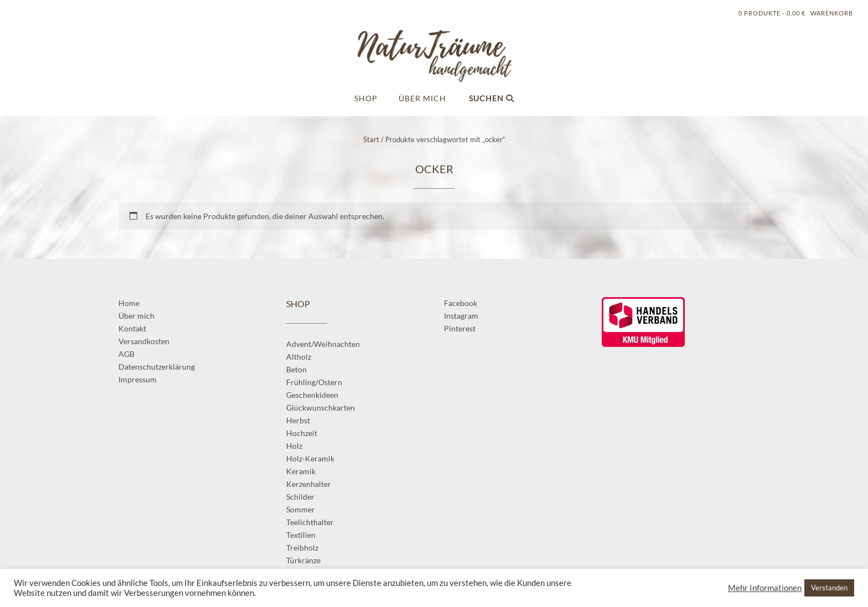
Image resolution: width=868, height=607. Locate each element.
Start (371, 139)
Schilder (300, 497)
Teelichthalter (310, 522)
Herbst (298, 420)
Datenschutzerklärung (157, 367)
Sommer (301, 509)
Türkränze (303, 560)
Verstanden (829, 588)
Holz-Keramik (310, 458)
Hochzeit (302, 433)
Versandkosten (144, 341)
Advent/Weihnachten (323, 344)
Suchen (492, 98)
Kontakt (132, 328)
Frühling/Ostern (314, 382)
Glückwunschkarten (321, 408)
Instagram (461, 316)
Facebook (461, 303)
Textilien (301, 535)
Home (129, 303)
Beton (296, 369)
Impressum (138, 379)
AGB (126, 354)
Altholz (299, 357)
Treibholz (302, 548)
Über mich (422, 98)
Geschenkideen (312, 395)
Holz (294, 446)
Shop (366, 98)
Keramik (301, 471)
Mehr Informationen (765, 588)
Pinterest (460, 328)
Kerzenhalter (309, 484)
